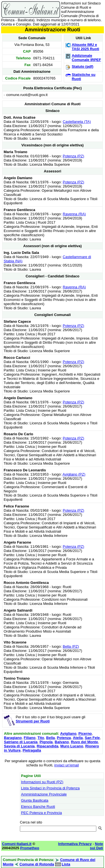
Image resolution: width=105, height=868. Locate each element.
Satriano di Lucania (21, 742)
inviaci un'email (67, 765)
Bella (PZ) (71, 646)
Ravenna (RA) (74, 214)
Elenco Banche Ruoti (38, 807)
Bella (51, 738)
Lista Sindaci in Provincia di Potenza (50, 788)
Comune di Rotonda (37, 864)
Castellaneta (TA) (77, 122)
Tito (41, 738)
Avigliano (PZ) (74, 474)
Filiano (30, 738)
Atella (78, 738)
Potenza (64, 738)
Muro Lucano (72, 746)
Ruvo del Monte (84, 742)
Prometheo (30, 848)
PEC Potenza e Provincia (41, 813)
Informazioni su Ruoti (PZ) (42, 782)
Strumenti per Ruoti (33, 721)
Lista (66, 864)
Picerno (85, 734)
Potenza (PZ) (73, 156)
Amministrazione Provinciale (44, 794)
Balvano (62, 742)
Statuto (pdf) (82, 66)
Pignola (46, 742)
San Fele (92, 738)
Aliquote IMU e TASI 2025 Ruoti (85, 47)
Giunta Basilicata (35, 800)
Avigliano (68, 734)
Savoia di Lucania (19, 746)
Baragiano (13, 738)
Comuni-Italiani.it (17, 844)
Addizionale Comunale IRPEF (86, 58)
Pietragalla (32, 750)
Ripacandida (47, 746)
